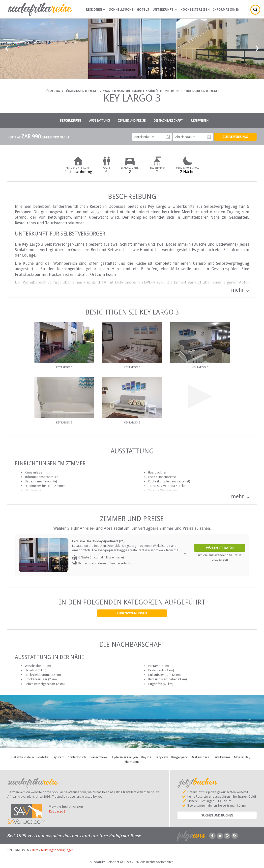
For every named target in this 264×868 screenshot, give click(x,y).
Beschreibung (71, 121)
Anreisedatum (168, 137)
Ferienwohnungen (132, 613)
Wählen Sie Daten (220, 548)
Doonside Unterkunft (203, 91)
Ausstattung (100, 121)
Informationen (226, 10)
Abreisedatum (209, 137)
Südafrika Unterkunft (82, 91)
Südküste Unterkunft (165, 91)
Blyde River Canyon (124, 757)
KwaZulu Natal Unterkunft (123, 91)
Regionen (96, 10)
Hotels (143, 10)
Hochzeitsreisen (195, 10)
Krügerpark (179, 757)
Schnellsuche (121, 10)
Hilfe (35, 850)
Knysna (146, 757)
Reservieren (200, 121)
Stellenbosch (77, 757)
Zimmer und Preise (132, 121)
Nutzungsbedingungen (57, 850)
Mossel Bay (242, 757)
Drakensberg (200, 757)
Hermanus (132, 762)
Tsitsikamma (222, 757)
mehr (238, 290)
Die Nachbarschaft (168, 121)
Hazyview (161, 757)
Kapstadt (58, 757)
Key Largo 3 (57, 811)
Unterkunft (165, 10)
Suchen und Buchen (217, 815)
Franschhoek (98, 757)
